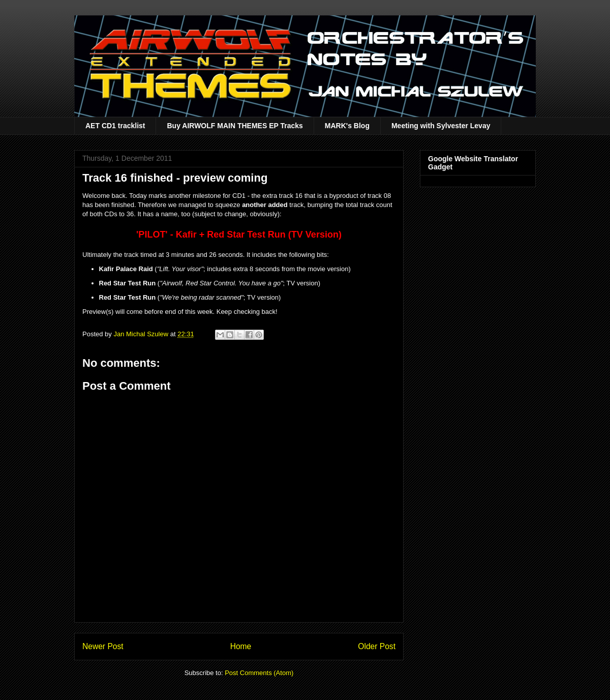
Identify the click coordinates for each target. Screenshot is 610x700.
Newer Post (103, 646)
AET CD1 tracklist (115, 126)
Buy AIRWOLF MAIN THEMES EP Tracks (235, 126)
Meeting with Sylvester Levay (441, 126)
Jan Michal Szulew (142, 334)
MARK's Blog (347, 126)
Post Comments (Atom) (259, 673)
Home (241, 646)
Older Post (377, 646)
